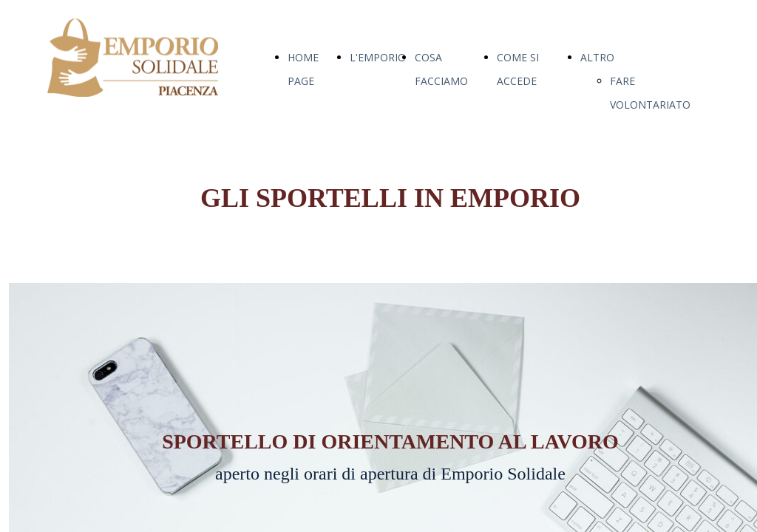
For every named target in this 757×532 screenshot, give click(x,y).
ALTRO (597, 57)
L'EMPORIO (378, 57)
